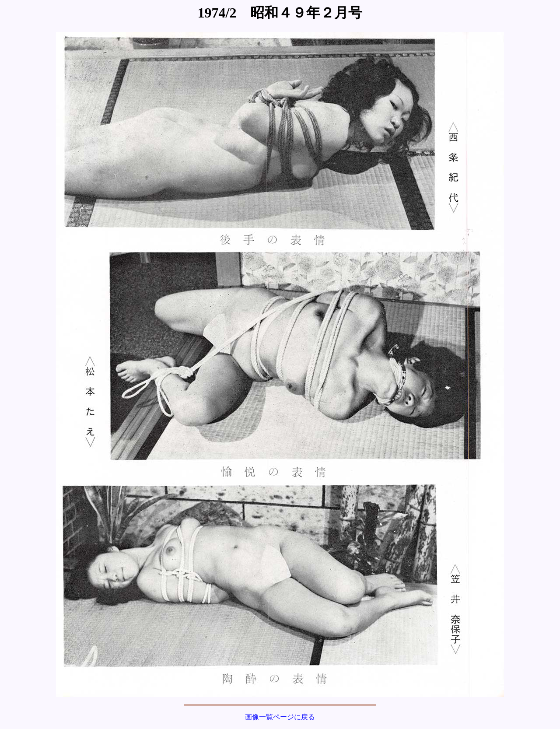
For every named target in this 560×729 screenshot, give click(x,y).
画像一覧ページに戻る (280, 717)
